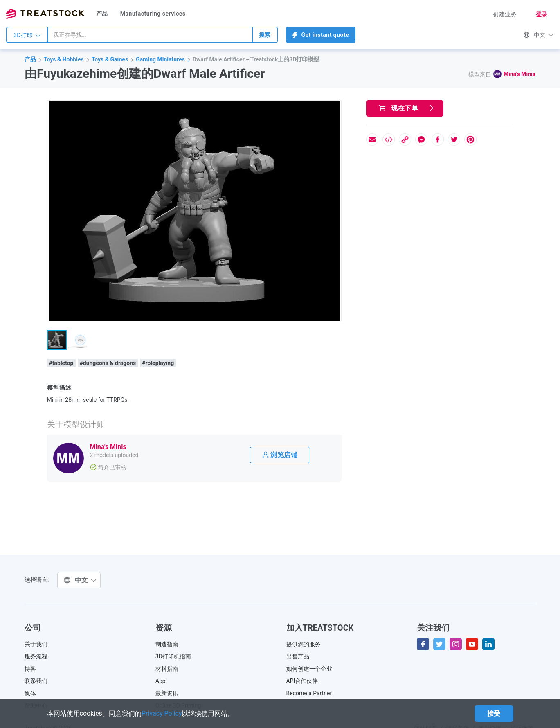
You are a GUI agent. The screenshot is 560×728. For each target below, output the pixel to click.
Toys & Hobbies (64, 59)
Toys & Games (110, 59)
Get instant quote (321, 35)
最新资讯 (167, 693)
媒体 (30, 693)
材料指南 (167, 669)
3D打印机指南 (173, 656)
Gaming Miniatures (160, 59)
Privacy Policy (162, 713)
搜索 (265, 35)
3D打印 (27, 35)
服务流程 (36, 656)
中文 (539, 35)
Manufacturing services (153, 14)
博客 (30, 669)
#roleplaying (158, 363)
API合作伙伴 (302, 681)
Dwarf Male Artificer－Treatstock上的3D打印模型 (256, 59)
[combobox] (150, 35)
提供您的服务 (304, 644)
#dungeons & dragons (108, 363)
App (161, 681)
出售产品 (298, 656)
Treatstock (45, 14)
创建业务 (505, 14)
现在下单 (407, 108)
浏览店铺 (280, 455)
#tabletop (61, 363)
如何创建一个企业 (309, 669)
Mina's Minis (520, 74)
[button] (334, 108)
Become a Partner (309, 693)
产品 (102, 14)
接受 (494, 713)
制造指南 (167, 644)
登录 (542, 14)
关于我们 (36, 644)
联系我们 (36, 681)
